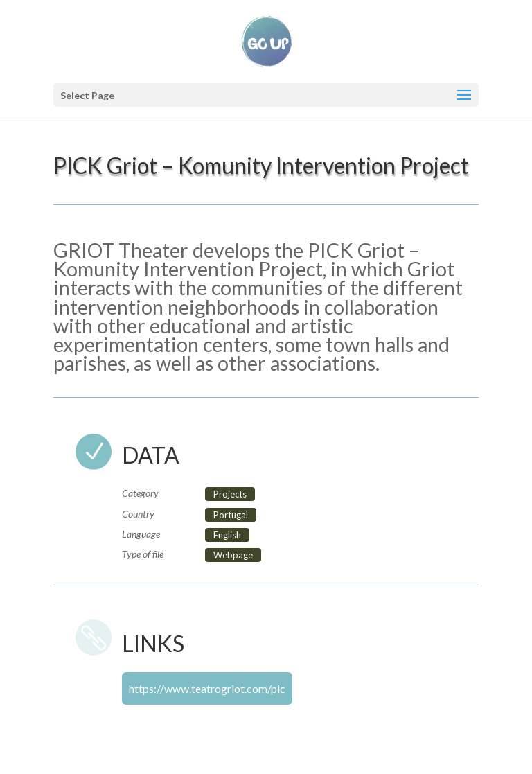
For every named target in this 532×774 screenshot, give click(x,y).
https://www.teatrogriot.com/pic (207, 688)
